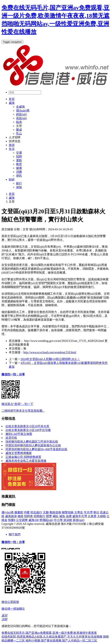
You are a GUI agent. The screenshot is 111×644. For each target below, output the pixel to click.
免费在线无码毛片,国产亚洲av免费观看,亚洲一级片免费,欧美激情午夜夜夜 (49, 633)
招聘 (19, 156)
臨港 (19, 122)
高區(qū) (21, 118)
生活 (12, 149)
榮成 (19, 130)
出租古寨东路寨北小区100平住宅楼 (28, 430)
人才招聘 (15, 137)
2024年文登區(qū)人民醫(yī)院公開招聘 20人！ (50, 359)
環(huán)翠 (23, 110)
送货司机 (11, 438)
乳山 (19, 133)
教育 (19, 164)
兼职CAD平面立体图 (19, 434)
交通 (19, 153)
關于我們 (15, 534)
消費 (19, 172)
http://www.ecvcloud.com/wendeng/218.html (50, 352)
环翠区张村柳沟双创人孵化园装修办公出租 (33, 445)
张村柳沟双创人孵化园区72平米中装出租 (32, 442)
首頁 (12, 99)
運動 (19, 160)
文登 (19, 126)
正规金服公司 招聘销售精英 (23, 457)
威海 (12, 103)
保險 (19, 187)
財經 (12, 179)
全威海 (20, 107)
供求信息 (15, 141)
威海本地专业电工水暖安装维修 (26, 461)
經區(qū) (21, 114)
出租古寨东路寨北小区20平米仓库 (27, 426)
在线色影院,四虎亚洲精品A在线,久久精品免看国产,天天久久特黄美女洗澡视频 (52, 637)
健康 (19, 168)
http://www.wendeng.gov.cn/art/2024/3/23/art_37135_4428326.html (64, 341)
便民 (19, 176)
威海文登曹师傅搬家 (19, 453)
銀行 (19, 183)
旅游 (12, 145)
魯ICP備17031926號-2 (75, 524)
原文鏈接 (7, 229)
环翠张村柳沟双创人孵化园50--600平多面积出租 (36, 449)
